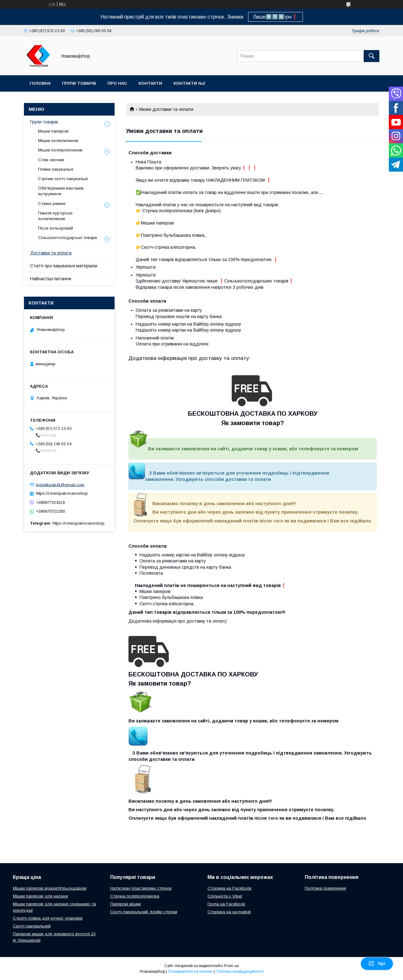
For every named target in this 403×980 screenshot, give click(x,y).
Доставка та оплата (51, 253)
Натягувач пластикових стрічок (141, 888)
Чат (377, 964)
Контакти (150, 83)
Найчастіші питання (51, 279)
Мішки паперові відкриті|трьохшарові (50, 888)
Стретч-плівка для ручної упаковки (48, 918)
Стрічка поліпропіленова (135, 896)
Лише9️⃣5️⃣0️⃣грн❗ (275, 17)
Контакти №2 (189, 83)
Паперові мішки (125, 904)
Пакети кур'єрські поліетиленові (55, 216)
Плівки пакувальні (56, 169)
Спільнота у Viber (225, 896)
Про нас (117, 83)
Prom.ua (231, 966)
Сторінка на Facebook (230, 888)
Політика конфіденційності (240, 971)
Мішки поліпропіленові (60, 150)
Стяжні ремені (52, 204)
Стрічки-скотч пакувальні (63, 179)
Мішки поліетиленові (58, 141)
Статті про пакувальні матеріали (64, 266)
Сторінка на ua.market (229, 912)
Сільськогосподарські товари (68, 238)
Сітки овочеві (51, 160)
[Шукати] (372, 56)
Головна (40, 83)
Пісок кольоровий (56, 228)
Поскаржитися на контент (190, 971)
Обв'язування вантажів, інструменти (61, 191)
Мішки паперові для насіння (40, 896)
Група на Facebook (226, 904)
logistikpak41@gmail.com (60, 484)
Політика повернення (325, 888)
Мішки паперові (53, 131)
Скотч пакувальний (32, 926)
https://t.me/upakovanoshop (62, 493)
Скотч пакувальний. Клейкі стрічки (144, 912)
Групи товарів (79, 83)
